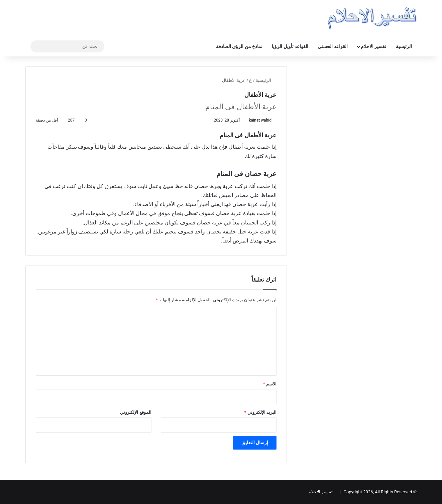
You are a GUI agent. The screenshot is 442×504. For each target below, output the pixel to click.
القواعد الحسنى (333, 46)
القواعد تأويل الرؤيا (290, 46)
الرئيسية (404, 46)
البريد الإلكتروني (260, 412)
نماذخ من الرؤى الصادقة (239, 46)
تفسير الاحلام (373, 46)
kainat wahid (260, 120)
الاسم (270, 384)
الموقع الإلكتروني (136, 412)
